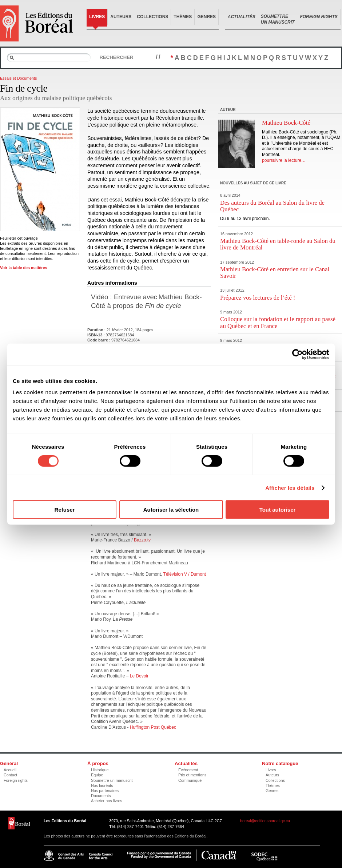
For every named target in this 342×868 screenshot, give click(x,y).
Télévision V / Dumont (185, 574)
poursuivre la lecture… (284, 160)
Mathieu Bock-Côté (286, 123)
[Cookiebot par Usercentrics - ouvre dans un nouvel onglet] (297, 354)
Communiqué (190, 780)
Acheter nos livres (107, 801)
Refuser (65, 510)
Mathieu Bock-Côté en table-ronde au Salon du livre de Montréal (278, 244)
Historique (100, 770)
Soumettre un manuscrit (112, 780)
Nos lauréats (102, 785)
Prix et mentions (192, 775)
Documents (101, 796)
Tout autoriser (278, 510)
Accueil (10, 770)
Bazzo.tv (142, 540)
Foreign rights (16, 780)
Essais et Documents (18, 78)
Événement (188, 770)
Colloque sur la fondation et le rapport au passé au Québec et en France (278, 322)
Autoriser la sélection (171, 510)
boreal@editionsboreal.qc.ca (265, 821)
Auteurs (121, 17)
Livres (97, 17)
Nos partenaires (105, 791)
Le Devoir (139, 676)
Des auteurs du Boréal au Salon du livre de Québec (272, 206)
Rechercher (116, 57)
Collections (152, 17)
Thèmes (183, 17)
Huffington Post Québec (153, 727)
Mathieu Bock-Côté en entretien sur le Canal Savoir (275, 273)
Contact (10, 775)
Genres (206, 17)
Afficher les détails (290, 487)
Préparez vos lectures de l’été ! (258, 298)
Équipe (97, 775)
